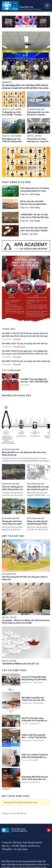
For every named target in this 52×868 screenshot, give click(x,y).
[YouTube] (49, 830)
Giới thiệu (17, 843)
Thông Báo (7, 849)
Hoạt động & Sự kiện (32, 843)
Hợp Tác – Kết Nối (10, 846)
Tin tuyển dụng (20, 849)
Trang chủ (6, 843)
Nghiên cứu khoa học (30, 846)
